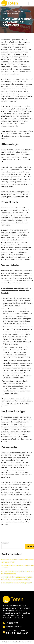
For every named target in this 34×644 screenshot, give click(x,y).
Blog (9, 11)
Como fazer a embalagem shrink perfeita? (17, 583)
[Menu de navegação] (31, 3)
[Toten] (10, 3)
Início (4, 11)
